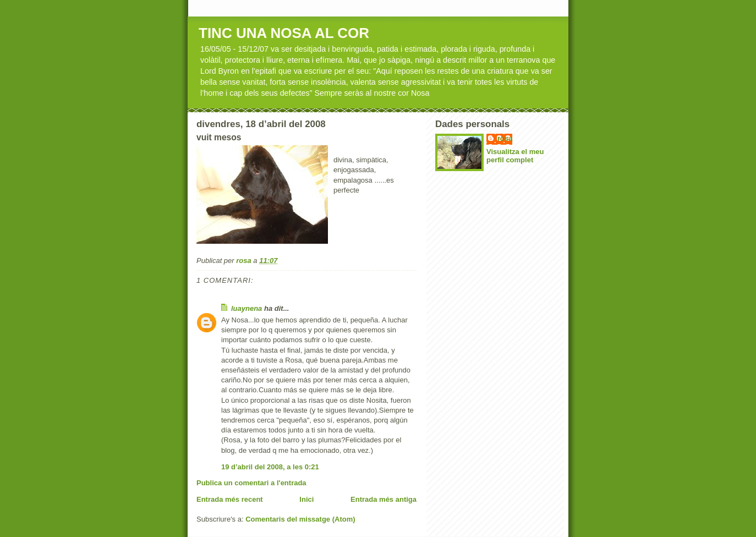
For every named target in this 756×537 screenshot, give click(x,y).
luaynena (246, 308)
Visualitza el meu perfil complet (515, 156)
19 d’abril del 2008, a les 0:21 (270, 467)
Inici (306, 499)
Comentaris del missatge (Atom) (300, 519)
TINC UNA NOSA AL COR (284, 33)
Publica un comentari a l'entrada (251, 483)
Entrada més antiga (384, 499)
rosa (505, 138)
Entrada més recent (230, 499)
